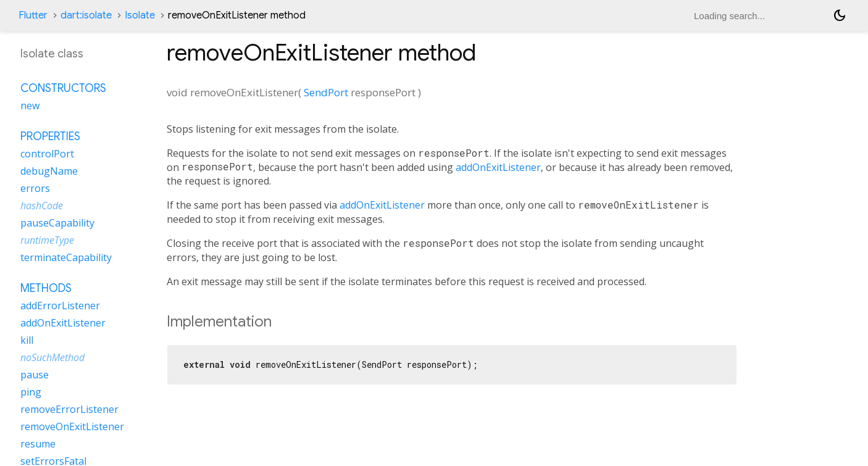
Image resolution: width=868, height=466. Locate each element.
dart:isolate (86, 15)
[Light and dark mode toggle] (840, 15)
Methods (46, 288)
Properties (50, 136)
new (30, 106)
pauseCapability (57, 223)
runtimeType (47, 240)
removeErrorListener (69, 409)
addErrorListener (60, 306)
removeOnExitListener (72, 426)
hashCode (42, 206)
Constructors (63, 88)
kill (27, 340)
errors (35, 188)
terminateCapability (66, 257)
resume (38, 444)
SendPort (326, 92)
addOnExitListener (498, 167)
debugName (49, 171)
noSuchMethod (52, 357)
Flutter (33, 15)
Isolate (140, 15)
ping (31, 392)
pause (35, 375)
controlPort (47, 154)
